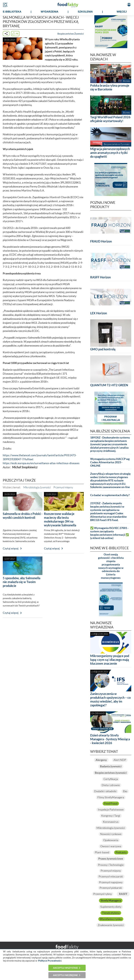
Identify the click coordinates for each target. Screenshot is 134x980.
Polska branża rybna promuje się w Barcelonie (110, 87)
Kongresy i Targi (111, 816)
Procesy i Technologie (111, 865)
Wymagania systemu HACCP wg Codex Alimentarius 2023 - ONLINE (110, 462)
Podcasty (121, 852)
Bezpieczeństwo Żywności (71, 34)
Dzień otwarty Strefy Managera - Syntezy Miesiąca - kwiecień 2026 (110, 739)
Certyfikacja (111, 779)
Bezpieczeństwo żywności (111, 773)
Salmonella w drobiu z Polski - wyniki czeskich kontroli (23, 516)
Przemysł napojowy (111, 882)
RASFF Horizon (100, 277)
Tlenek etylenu (111, 913)
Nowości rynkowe (111, 834)
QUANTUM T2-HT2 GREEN (109, 385)
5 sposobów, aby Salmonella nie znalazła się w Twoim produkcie (22, 582)
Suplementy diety (111, 907)
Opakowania (111, 840)
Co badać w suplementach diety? (110, 495)
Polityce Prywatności (50, 961)
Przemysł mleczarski (111, 876)
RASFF (123, 894)
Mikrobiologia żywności (37, 487)
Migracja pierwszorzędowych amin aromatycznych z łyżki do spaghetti (110, 153)
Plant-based (102, 852)
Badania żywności (111, 766)
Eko (125, 791)
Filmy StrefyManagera (111, 797)
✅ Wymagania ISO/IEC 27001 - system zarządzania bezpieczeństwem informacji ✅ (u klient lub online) (110, 533)
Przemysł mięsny (63, 487)
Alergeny (101, 760)
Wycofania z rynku (111, 919)
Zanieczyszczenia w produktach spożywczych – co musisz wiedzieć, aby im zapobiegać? (110, 699)
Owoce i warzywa (111, 846)
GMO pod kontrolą (103, 349)
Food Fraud (111, 803)
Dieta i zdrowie (111, 785)
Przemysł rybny (103, 894)
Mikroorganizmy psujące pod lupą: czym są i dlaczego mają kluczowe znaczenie (110, 660)
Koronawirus (111, 822)
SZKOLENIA (85, 12)
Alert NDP (120, 760)
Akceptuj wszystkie (65, 968)
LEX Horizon (99, 313)
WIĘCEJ (122, 12)
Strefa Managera (111, 900)
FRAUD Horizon (101, 241)
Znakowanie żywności (111, 925)
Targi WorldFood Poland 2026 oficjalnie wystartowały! (110, 119)
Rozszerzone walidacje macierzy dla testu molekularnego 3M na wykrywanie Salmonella (60, 519)
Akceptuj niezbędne (65, 975)
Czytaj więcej (11, 548)
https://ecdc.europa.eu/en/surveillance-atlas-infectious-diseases (41, 463)
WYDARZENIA (50, 12)
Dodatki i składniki (105, 791)
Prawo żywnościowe (111, 859)
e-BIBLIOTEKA (12, 12)
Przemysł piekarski (111, 888)
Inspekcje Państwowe (111, 810)
